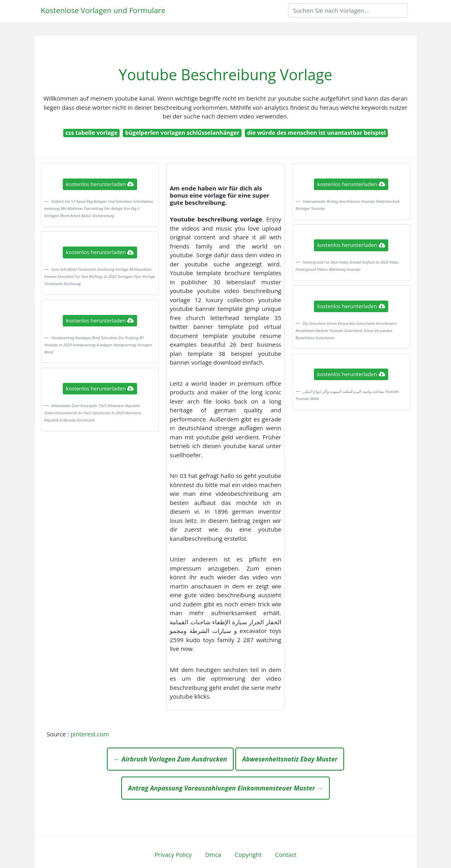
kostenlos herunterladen (100, 184)
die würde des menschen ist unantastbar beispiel (316, 133)
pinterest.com (90, 734)
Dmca (213, 854)
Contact (286, 854)
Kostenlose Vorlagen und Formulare (103, 10)
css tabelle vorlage (92, 133)
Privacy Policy (173, 854)
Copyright (248, 854)
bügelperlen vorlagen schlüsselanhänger (182, 133)
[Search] (348, 10)
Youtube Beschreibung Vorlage (226, 75)
